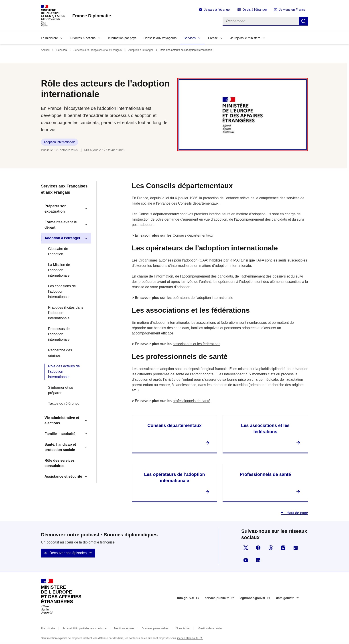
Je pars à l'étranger (217, 10)
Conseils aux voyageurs (160, 38)
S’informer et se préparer (61, 390)
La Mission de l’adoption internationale (59, 270)
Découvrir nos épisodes (68, 553)
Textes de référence (64, 404)
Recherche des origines (60, 353)
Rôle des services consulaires (60, 463)
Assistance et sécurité (63, 476)
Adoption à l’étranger (141, 50)
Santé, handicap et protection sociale (60, 447)
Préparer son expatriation (56, 209)
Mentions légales (124, 628)
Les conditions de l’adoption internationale (62, 291)
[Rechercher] (261, 21)
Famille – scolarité (60, 434)
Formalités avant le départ (61, 225)
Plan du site (48, 628)
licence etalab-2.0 (188, 638)
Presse (213, 38)
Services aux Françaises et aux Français (97, 50)
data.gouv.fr (285, 598)
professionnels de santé (192, 401)
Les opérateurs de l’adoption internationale (174, 477)
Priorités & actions (83, 38)
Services (190, 38)
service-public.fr (217, 598)
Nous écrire (183, 628)
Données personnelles (155, 628)
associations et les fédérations (197, 344)
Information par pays (122, 38)
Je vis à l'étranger (255, 10)
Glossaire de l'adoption (58, 251)
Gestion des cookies (210, 628)
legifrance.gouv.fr (253, 598)
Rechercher (304, 21)
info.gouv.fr (186, 598)
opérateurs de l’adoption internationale (203, 298)
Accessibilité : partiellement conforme (85, 628)
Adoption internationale (60, 142)
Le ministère (49, 38)
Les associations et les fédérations (265, 429)
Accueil (45, 50)
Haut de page (297, 513)
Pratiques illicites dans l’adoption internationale (66, 313)
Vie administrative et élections (62, 420)
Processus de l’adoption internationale (59, 334)
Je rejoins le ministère (245, 38)
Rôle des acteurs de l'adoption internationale (64, 371)
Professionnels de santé (265, 474)
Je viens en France (292, 10)
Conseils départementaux (193, 235)
